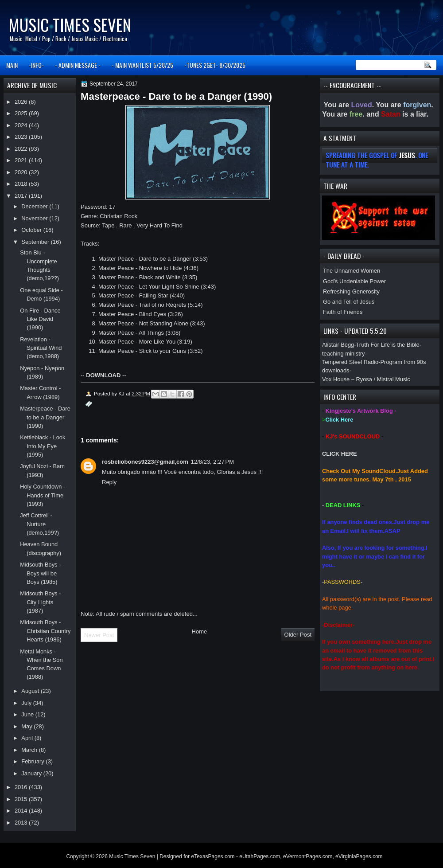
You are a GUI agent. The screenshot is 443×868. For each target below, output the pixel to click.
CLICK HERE (340, 454)
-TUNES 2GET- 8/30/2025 (215, 65)
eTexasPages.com (213, 856)
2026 (22, 102)
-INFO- (36, 65)
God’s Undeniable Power (354, 281)
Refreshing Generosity (351, 291)
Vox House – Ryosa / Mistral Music (366, 379)
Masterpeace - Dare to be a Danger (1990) (45, 417)
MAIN (12, 65)
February (33, 761)
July (27, 703)
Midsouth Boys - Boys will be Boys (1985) (40, 573)
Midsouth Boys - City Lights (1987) (40, 602)
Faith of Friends (343, 312)
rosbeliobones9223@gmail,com (145, 462)
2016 (22, 787)
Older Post (298, 635)
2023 (22, 137)
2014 (22, 811)
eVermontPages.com (308, 856)
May (27, 726)
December (35, 206)
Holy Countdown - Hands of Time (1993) (43, 495)
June (28, 714)
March (30, 750)
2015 (22, 799)
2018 (22, 184)
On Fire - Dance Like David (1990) (40, 319)
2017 (22, 196)
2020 (22, 172)
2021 (22, 160)
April (28, 738)
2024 (22, 125)
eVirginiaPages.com (359, 856)
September (36, 242)
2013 (22, 823)
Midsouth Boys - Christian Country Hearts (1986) (45, 631)
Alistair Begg (338, 345)
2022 (22, 149)
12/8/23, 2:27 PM (212, 462)
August (31, 691)
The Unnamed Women (352, 271)
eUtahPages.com (260, 856)
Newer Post (99, 635)
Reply (109, 482)
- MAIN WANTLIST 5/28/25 (142, 65)
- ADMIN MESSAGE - (78, 65)
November (35, 218)
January (32, 773)
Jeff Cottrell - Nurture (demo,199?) (39, 524)
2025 (22, 113)
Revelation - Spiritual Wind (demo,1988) (41, 348)
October (32, 230)
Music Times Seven (70, 25)
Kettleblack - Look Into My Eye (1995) (43, 446)
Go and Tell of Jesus (349, 302)
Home (200, 631)
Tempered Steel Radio (350, 362)
